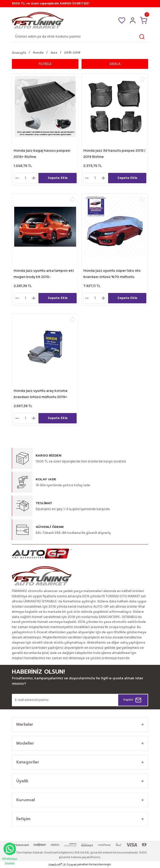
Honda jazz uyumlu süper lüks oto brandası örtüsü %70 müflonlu (112, 274)
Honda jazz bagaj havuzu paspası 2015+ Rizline (42, 154)
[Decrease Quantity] (17, 178)
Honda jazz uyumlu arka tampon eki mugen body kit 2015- (44, 274)
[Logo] (38, 20)
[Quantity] (25, 178)
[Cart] (143, 20)
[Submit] (133, 700)
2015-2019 (72, 53)
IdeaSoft (55, 865)
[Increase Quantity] (34, 178)
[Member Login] (133, 20)
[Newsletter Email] (80, 700)
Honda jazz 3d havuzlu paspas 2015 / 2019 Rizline (114, 154)
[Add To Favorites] (73, 79)
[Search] (80, 37)
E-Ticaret (70, 865)
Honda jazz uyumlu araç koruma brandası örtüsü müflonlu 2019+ (41, 394)
